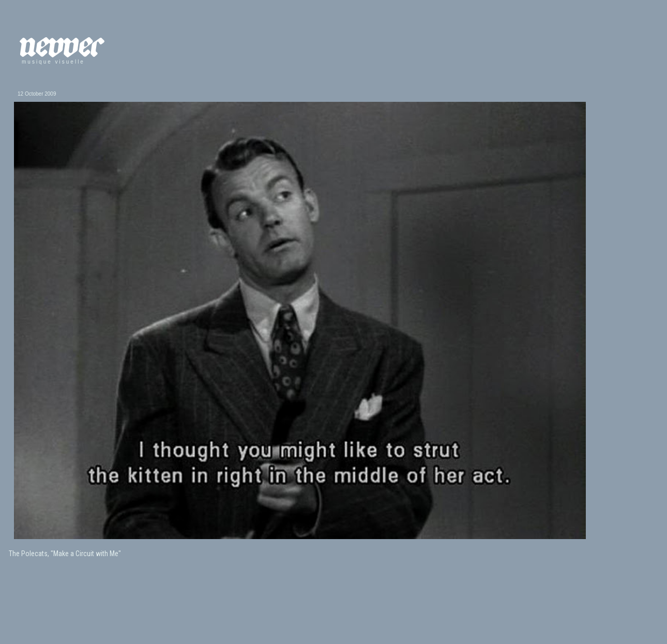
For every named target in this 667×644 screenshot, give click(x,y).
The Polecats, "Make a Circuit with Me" (65, 554)
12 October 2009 (37, 94)
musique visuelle (53, 62)
